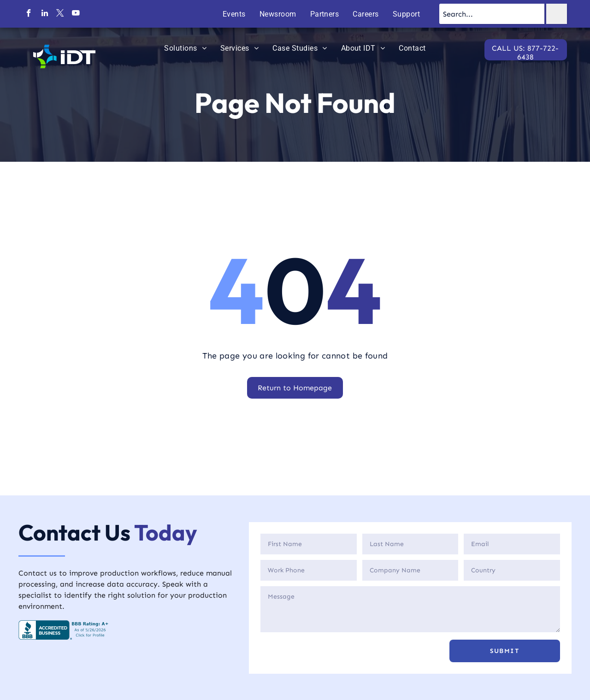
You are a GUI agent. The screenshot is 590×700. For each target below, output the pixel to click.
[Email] (512, 544)
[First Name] (309, 544)
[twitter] (60, 14)
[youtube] (76, 14)
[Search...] (492, 14)
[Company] (410, 570)
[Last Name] (410, 544)
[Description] (410, 609)
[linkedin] (44, 14)
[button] (505, 651)
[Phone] (309, 570)
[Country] (512, 570)
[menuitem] (234, 14)
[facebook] (29, 14)
